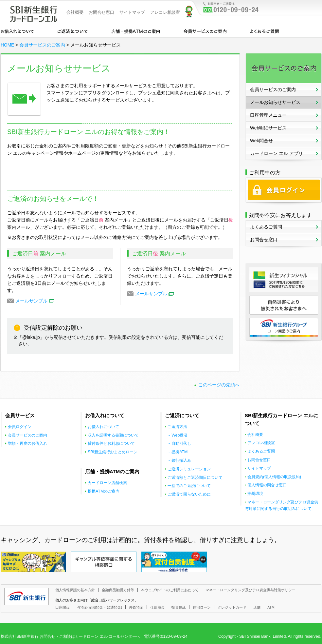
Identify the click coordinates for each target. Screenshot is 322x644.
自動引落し (181, 443)
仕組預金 (157, 607)
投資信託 (179, 607)
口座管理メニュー (268, 115)
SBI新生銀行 (27, 597)
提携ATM (179, 452)
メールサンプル (35, 301)
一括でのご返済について (189, 486)
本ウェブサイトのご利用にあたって (170, 590)
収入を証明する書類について (113, 435)
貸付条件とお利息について (111, 443)
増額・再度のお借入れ (27, 443)
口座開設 (63, 607)
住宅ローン (202, 607)
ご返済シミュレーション (189, 469)
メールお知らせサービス (275, 102)
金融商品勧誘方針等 (118, 590)
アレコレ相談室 (165, 12)
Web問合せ (261, 141)
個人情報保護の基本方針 (75, 590)
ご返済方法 (177, 427)
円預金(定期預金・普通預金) (99, 607)
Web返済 (179, 435)
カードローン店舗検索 (107, 483)
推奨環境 (255, 494)
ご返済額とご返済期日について (195, 478)
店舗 (257, 607)
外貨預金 (136, 607)
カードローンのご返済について (72, 31)
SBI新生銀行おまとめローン (113, 452)
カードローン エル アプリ (277, 154)
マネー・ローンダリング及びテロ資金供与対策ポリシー (250, 590)
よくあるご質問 (264, 31)
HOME (7, 45)
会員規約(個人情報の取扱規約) (274, 477)
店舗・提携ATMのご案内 (136, 31)
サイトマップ (132, 12)
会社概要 (75, 12)
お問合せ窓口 (101, 12)
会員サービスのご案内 (205, 31)
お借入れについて (17, 31)
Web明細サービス (268, 128)
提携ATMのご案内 (104, 491)
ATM (271, 607)
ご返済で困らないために (189, 494)
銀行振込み (181, 460)
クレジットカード (232, 607)
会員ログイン (20, 427)
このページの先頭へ (219, 385)
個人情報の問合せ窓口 (267, 485)
